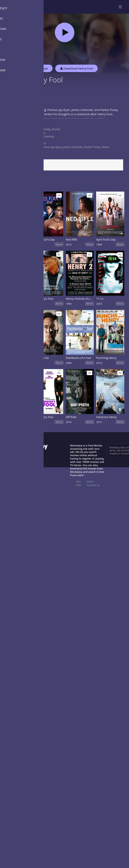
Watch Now (40, 68)
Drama (56, 129)
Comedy (45, 129)
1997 (43, 143)
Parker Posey (92, 147)
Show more (13, 122)
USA (43, 133)
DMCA (90, 482)
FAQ (78, 485)
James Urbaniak (73, 147)
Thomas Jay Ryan (51, 147)
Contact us (93, 485)
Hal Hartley (47, 136)
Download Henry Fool (77, 68)
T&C (78, 482)
